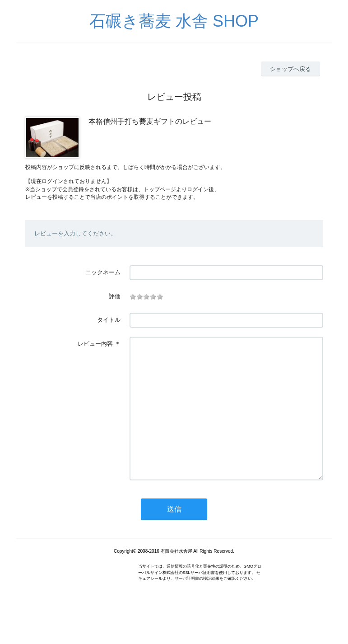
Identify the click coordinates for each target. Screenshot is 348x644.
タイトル (109, 320)
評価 (115, 296)
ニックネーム (103, 272)
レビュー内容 (95, 344)
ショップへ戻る (290, 69)
